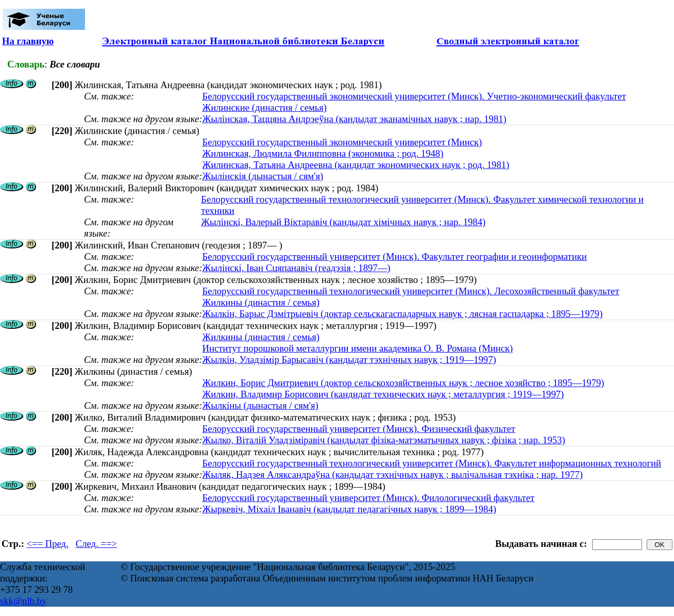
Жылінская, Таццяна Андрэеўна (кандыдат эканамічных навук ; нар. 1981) (354, 119)
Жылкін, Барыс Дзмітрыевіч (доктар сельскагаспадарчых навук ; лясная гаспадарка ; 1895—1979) (402, 314)
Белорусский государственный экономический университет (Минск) (342, 142)
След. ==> (96, 544)
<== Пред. (48, 544)
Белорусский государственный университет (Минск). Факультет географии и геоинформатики (394, 256)
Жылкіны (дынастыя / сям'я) (260, 405)
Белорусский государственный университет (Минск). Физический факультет (358, 429)
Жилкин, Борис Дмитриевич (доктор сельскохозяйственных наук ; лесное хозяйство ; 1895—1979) (403, 383)
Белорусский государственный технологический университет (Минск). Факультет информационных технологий (432, 463)
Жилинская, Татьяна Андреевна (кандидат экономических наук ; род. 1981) (356, 165)
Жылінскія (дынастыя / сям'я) (263, 176)
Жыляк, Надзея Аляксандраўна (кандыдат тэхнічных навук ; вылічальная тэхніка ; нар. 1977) (392, 475)
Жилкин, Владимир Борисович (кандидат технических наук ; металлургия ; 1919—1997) (383, 394)
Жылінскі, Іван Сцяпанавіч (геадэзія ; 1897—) (296, 268)
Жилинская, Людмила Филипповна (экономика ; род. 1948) (323, 153)
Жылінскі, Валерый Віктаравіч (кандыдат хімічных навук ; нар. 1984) (343, 222)
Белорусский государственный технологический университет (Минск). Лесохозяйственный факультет (410, 291)
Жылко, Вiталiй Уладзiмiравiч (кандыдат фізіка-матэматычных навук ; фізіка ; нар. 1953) (383, 440)
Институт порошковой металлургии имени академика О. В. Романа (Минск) (357, 348)
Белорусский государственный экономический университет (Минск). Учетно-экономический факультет (414, 96)
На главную (28, 41)
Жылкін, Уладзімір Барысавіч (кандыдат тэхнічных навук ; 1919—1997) (349, 360)
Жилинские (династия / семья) (264, 107)
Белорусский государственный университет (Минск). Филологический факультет (368, 498)
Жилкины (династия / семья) (261, 302)
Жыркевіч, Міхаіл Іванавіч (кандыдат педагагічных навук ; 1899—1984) (349, 509)
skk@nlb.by (23, 601)
